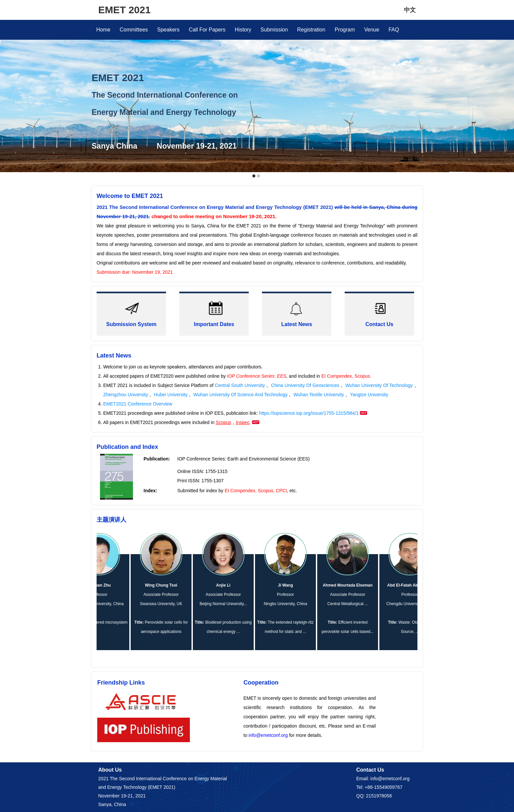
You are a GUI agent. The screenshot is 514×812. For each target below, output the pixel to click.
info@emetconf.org (268, 735)
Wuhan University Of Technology (379, 385)
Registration (311, 30)
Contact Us (379, 324)
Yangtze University (369, 395)
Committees (134, 30)
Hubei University (171, 395)
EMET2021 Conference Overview (138, 404)
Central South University (240, 385)
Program (345, 30)
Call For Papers (207, 30)
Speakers (168, 30)
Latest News (297, 324)
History (243, 30)
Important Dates (214, 324)
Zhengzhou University (126, 395)
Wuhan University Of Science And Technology (240, 395)
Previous (6, 85)
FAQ (394, 30)
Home (103, 30)
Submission (274, 30)
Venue (372, 30)
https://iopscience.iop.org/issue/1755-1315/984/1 (309, 413)
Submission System (131, 324)
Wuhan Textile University (318, 395)
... (248, 604)
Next (508, 85)
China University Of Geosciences (305, 385)
